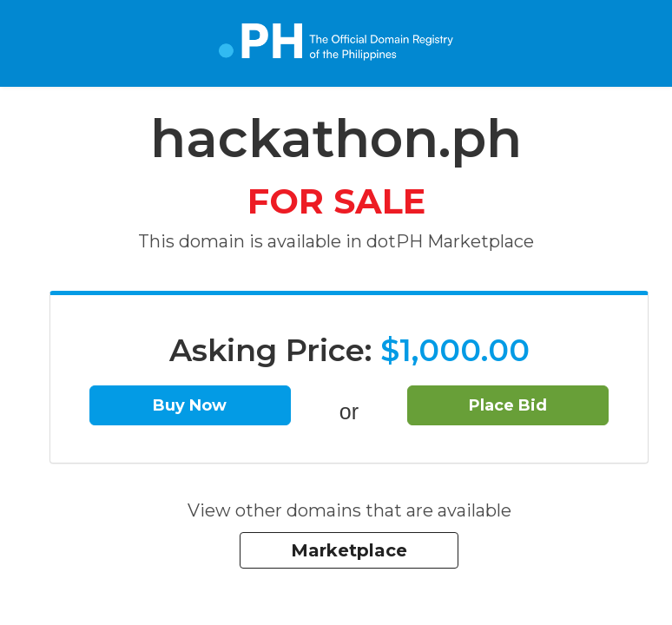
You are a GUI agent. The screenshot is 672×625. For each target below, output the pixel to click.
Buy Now (190, 405)
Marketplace (349, 550)
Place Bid (508, 405)
